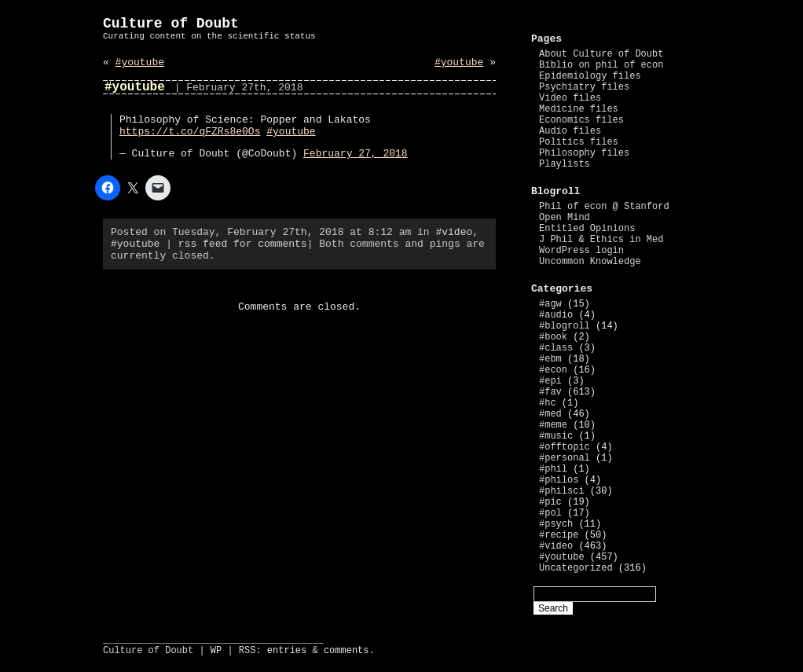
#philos (559, 480)
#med (550, 414)
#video (454, 232)
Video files (570, 98)
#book (553, 337)
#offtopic (565, 447)
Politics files (579, 142)
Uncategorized (576, 568)
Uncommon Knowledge (590, 262)
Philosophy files (584, 153)
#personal (565, 458)
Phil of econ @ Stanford (604, 207)
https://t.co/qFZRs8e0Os (190, 132)
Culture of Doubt (171, 24)
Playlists (565, 164)
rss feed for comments (243, 244)
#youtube (140, 62)
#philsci (562, 491)
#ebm (550, 359)
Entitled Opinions (587, 229)
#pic (550, 502)
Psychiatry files (584, 87)
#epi (550, 381)
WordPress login (581, 251)
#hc (548, 403)
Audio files (570, 131)
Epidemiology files (590, 76)
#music (556, 436)
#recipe (559, 535)
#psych (556, 524)
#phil (553, 469)
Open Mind (565, 218)
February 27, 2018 (356, 154)
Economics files (581, 120)
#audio (556, 315)
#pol (550, 513)
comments (346, 651)
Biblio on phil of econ (601, 65)
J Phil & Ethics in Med (601, 240)
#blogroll (565, 326)
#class (556, 348)
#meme (553, 425)
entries (287, 651)
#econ (553, 370)
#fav (550, 392)
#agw (550, 304)
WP (216, 651)
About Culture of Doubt (601, 54)
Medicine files (579, 109)
